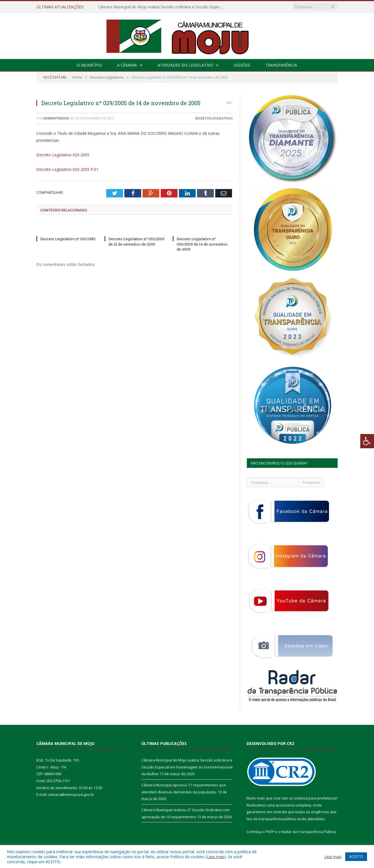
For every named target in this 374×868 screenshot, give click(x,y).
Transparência (281, 65)
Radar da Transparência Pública (309, 832)
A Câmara (127, 65)
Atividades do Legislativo (185, 65)
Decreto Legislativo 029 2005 (63, 155)
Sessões (242, 65)
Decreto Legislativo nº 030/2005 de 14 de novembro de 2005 (202, 244)
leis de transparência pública (271, 819)
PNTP (270, 832)
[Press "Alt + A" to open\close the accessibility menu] (367, 441)
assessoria (285, 805)
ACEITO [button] (356, 856)
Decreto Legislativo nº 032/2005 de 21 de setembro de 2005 (136, 241)
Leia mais (216, 857)
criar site (281, 798)
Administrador (56, 118)
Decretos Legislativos (214, 118)
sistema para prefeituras (315, 798)
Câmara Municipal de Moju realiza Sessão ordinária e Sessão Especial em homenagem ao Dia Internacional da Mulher (162, 7)
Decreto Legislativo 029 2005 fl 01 (67, 169)
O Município (89, 65)
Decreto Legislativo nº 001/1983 (68, 239)
